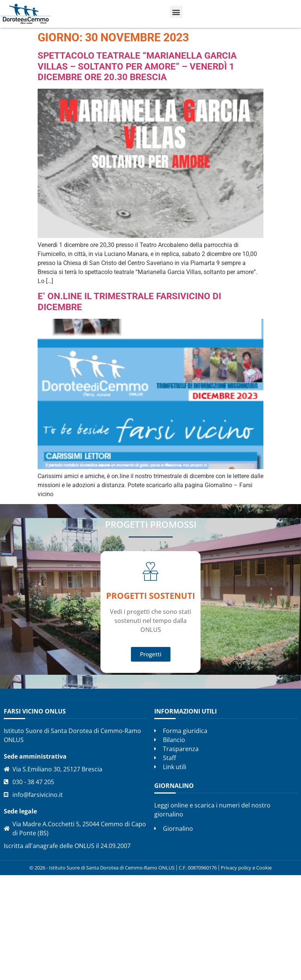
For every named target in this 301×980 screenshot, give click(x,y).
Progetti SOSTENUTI (150, 595)
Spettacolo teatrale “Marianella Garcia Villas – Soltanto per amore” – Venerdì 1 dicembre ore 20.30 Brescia (137, 67)
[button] (176, 12)
